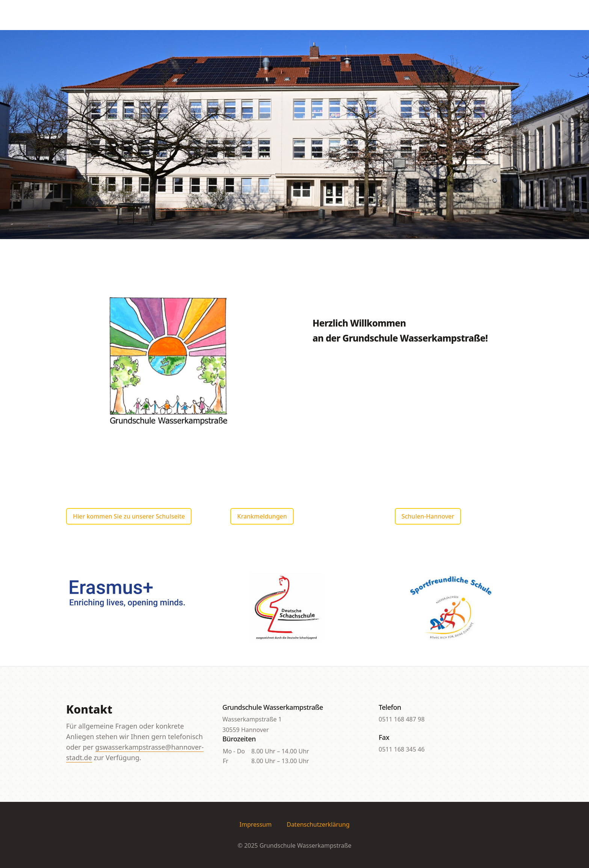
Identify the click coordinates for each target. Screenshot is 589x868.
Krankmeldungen (262, 516)
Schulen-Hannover (428, 516)
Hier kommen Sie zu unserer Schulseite (129, 516)
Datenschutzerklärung (318, 824)
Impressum (256, 824)
